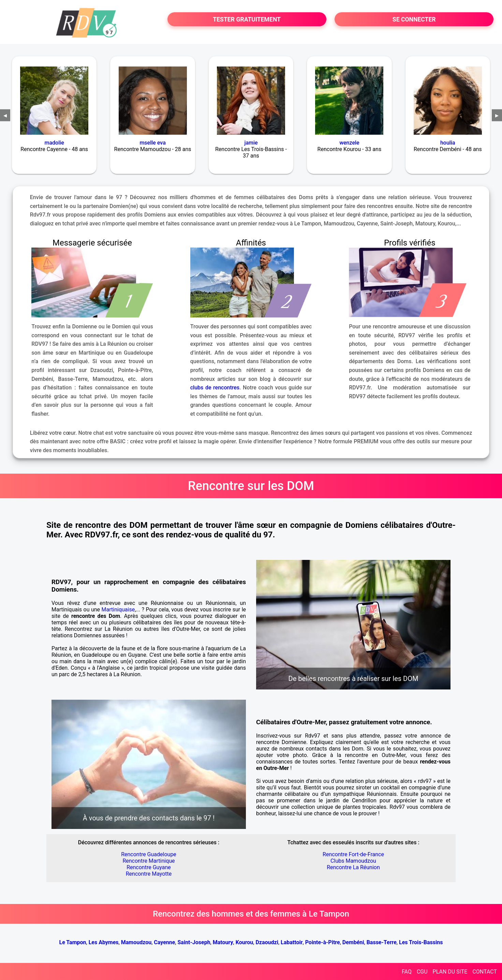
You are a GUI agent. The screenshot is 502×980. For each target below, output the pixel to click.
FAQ (407, 972)
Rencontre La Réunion (353, 867)
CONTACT (485, 972)
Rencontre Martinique (149, 861)
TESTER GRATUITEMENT (247, 19)
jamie (251, 143)
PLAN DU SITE (450, 972)
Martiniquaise (118, 610)
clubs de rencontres (215, 388)
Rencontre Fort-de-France (353, 854)
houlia (448, 143)
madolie (54, 143)
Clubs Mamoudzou (353, 861)
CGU (422, 972)
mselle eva (152, 143)
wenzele (349, 143)
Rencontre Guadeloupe (149, 854)
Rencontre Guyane (149, 867)
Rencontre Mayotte (149, 874)
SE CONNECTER (414, 19)
